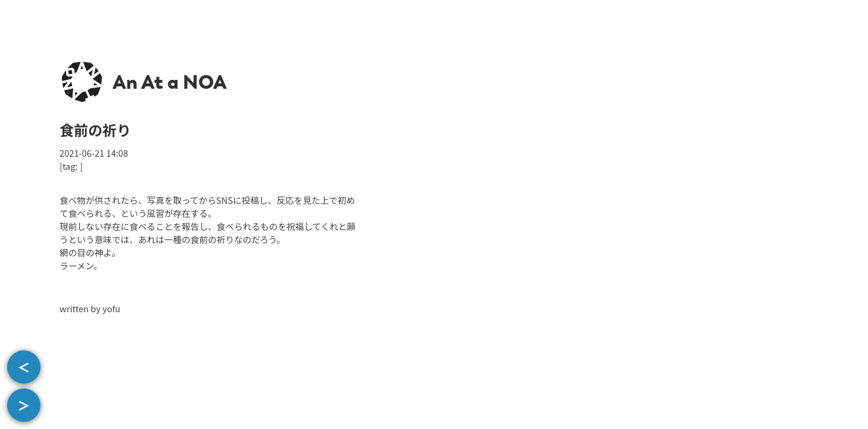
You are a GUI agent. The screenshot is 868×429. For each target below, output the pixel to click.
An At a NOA (170, 82)
